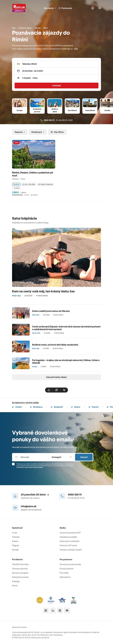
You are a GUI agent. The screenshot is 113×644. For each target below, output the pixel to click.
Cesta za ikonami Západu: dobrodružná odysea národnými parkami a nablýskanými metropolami (66, 328)
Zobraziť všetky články (56, 377)
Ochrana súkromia (20, 569)
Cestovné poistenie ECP (70, 533)
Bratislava (36, 407)
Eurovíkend (72, 110)
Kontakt (15, 550)
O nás (15, 533)
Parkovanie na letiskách (70, 541)
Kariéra (15, 541)
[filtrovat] (64, 390)
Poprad (93, 407)
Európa (20, 110)
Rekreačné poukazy (20, 577)
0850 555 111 (75, 495)
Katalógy (16, 581)
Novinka (16, 184)
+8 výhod (17, 188)
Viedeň (17, 407)
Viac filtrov (57, 132)
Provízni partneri (67, 569)
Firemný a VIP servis (68, 545)
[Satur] (19, 8)
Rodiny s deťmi (55, 110)
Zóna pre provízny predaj (70, 564)
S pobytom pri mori (37, 110)
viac (76, 49)
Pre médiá (64, 573)
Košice (76, 407)
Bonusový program (20, 573)
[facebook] (46, 610)
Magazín (16, 545)
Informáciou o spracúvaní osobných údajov (30, 467)
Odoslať (84, 457)
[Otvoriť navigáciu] (100, 8)
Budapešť (57, 407)
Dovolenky (50, 8)
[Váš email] (30, 457)
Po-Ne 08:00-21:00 (57, 120)
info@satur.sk (29, 506)
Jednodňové (90, 110)
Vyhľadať (56, 86)
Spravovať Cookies (19, 627)
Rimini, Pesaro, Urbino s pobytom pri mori (33, 174)
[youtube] (67, 610)
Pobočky (16, 537)
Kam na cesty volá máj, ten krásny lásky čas (43, 291)
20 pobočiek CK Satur (35, 495)
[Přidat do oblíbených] (52, 143)
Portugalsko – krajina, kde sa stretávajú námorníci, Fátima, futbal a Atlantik (66, 362)
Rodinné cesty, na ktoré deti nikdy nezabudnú (55, 345)
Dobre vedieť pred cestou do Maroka (51, 311)
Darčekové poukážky (68, 537)
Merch (15, 586)
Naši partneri (65, 577)
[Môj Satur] (93, 8)
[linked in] (53, 610)
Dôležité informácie (20, 564)
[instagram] (60, 610)
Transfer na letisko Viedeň (71, 550)
